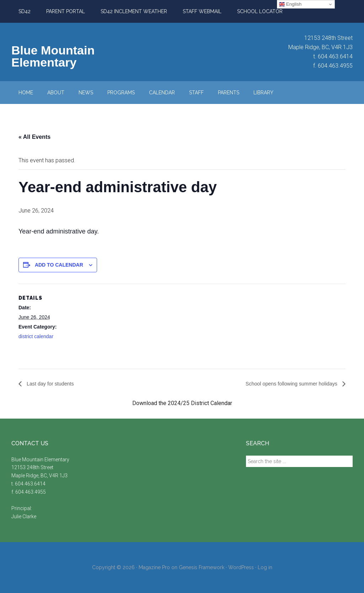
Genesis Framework (202, 568)
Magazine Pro (154, 568)
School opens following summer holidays (287, 384)
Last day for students (52, 384)
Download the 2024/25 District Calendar (182, 403)
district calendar (36, 336)
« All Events (34, 137)
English (290, 4)
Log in (265, 568)
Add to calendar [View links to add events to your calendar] (59, 265)
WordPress (241, 568)
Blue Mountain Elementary (53, 56)
